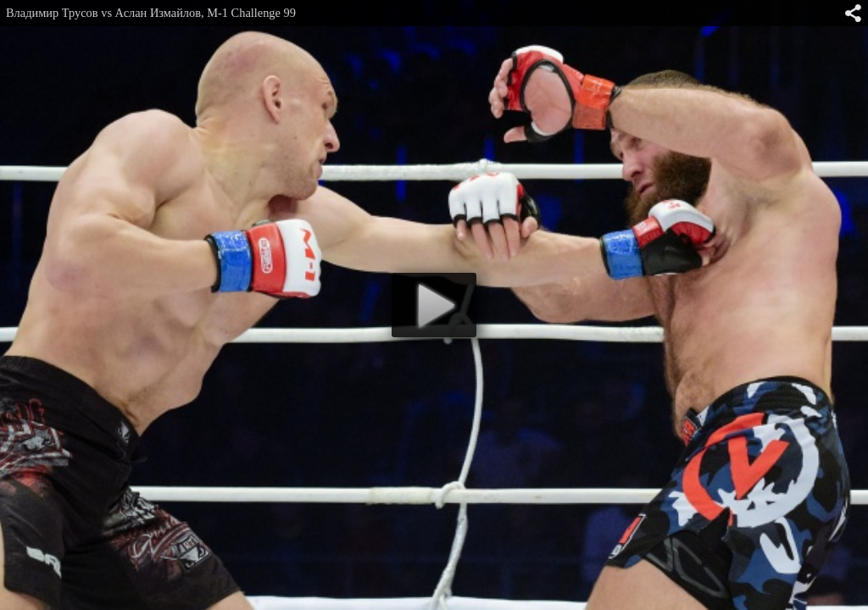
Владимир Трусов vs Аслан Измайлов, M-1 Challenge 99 (151, 13)
